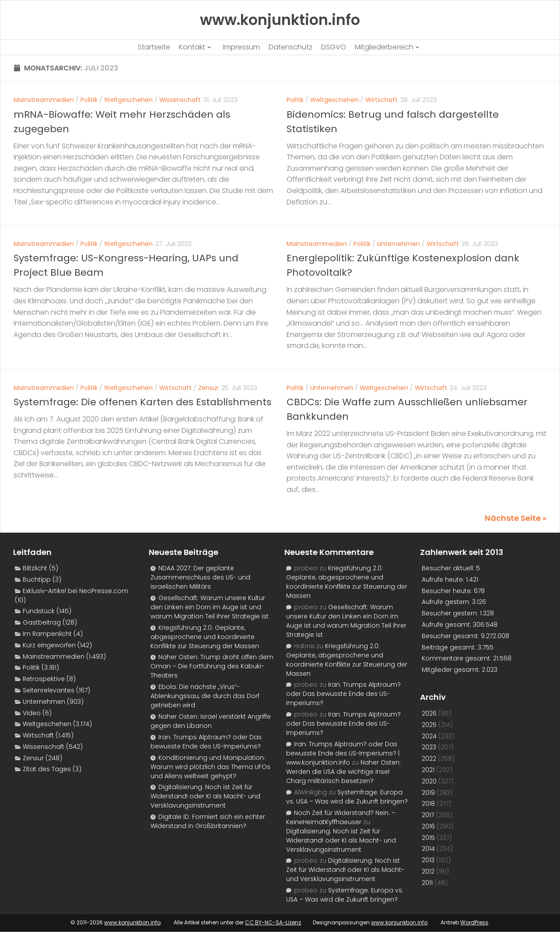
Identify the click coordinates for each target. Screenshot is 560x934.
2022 (429, 758)
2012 (428, 871)
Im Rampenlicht (47, 634)
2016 (428, 826)
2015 (428, 838)
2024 (429, 736)
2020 (429, 781)
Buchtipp (37, 579)
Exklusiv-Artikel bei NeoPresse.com (75, 591)
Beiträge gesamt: (450, 647)
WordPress (474, 922)
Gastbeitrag (42, 622)
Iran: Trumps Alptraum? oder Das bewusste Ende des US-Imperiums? (206, 742)
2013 (428, 860)
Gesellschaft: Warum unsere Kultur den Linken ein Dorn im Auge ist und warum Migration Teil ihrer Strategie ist (210, 607)
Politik (89, 100)
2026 (429, 713)
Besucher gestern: (451, 613)
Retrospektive (44, 679)
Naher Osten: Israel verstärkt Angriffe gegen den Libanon (211, 721)
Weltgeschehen (128, 100)
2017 (428, 815)
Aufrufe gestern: (447, 602)
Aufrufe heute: (444, 579)
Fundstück (39, 611)
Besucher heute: (448, 591)
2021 (428, 770)
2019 (428, 793)
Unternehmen (399, 244)
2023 (429, 747)
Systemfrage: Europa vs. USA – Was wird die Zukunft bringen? (347, 797)
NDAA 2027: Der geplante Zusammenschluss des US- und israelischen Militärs (200, 577)
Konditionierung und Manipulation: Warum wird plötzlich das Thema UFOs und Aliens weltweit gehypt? (210, 767)
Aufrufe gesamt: (447, 625)
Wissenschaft (180, 100)
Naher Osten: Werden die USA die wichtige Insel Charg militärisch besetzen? (343, 772)
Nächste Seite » (516, 518)
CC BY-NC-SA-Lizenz (273, 922)
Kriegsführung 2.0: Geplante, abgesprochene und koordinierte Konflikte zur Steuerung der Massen (205, 637)
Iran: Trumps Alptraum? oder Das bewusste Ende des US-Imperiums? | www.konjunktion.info (343, 753)
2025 (429, 725)
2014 (428, 849)
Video (32, 713)
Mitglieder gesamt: (452, 670)
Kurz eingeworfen (49, 645)
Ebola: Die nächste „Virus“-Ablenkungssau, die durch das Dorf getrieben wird (205, 696)
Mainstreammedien (44, 100)
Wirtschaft (381, 100)
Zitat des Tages (47, 769)
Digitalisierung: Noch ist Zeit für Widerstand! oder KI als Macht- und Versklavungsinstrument (205, 796)
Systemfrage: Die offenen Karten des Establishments (142, 402)
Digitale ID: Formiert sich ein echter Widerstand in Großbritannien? (208, 821)
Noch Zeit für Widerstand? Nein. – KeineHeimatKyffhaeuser (341, 817)
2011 (427, 883)
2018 (428, 804)
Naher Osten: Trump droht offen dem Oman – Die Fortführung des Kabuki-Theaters (212, 666)
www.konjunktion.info (132, 922)
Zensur (208, 388)
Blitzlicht (35, 568)
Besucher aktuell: (449, 568)
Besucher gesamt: (451, 636)
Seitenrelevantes (49, 690)
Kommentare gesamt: (457, 658)
